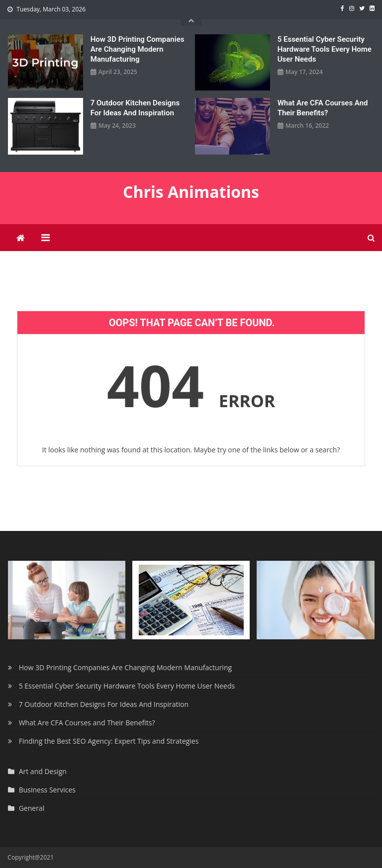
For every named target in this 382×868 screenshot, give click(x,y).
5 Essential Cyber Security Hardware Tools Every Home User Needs (325, 49)
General (32, 808)
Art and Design (43, 771)
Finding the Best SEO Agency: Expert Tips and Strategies (109, 741)
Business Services (47, 790)
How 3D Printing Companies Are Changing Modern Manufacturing (138, 49)
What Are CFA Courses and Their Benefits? (323, 108)
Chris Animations (191, 192)
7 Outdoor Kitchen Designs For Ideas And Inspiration (135, 108)
